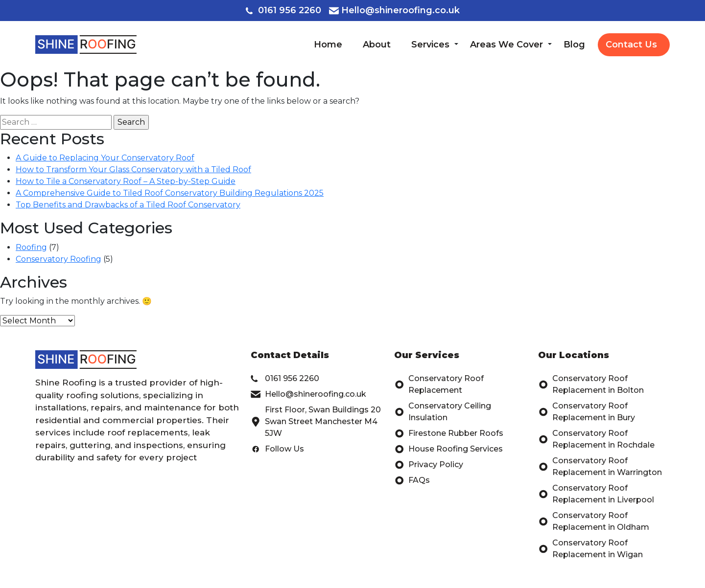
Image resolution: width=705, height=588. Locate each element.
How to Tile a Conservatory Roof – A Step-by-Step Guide (126, 181)
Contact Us (631, 45)
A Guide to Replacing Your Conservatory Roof (105, 158)
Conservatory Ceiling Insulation (443, 412)
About (377, 45)
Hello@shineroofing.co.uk (394, 10)
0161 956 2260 (283, 10)
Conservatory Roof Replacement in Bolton (591, 384)
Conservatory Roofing (59, 259)
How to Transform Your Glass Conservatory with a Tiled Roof (133, 170)
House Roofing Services (448, 449)
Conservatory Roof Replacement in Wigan (590, 549)
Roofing (31, 247)
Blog (574, 45)
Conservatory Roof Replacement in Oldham (594, 521)
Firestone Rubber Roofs (449, 433)
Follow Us (277, 449)
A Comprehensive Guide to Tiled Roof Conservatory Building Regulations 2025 (170, 193)
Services (430, 45)
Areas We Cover (506, 45)
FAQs (412, 480)
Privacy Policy (429, 465)
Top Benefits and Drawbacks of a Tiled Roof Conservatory (128, 205)
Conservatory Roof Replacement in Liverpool (596, 494)
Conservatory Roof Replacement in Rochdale (596, 439)
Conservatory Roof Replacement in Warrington (600, 467)
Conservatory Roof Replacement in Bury (587, 412)
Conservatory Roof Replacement (439, 384)
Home (328, 45)
